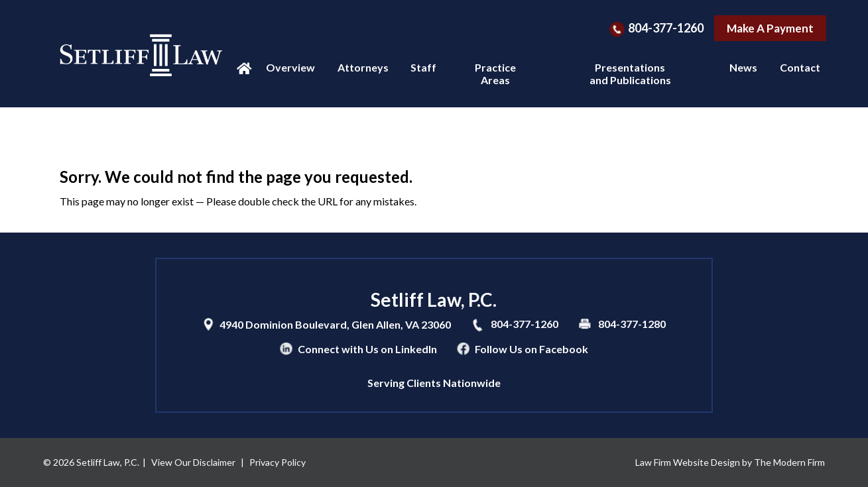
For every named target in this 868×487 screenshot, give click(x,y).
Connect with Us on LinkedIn (367, 349)
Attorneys (363, 67)
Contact (800, 67)
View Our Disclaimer (193, 462)
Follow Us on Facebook (531, 349)
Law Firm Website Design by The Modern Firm (730, 462)
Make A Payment (770, 28)
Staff (423, 67)
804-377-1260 (666, 28)
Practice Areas (495, 74)
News (743, 67)
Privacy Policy (278, 462)
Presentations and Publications (630, 74)
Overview (290, 67)
